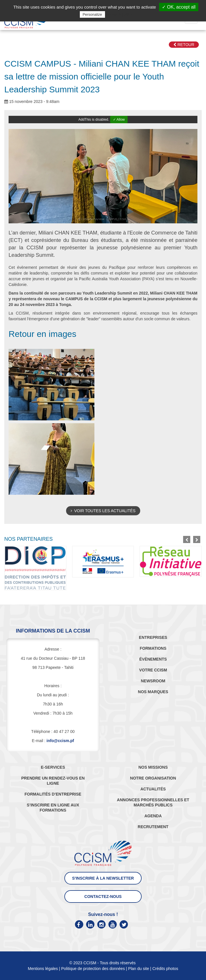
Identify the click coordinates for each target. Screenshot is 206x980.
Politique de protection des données (93, 969)
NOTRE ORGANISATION (153, 778)
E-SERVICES (53, 767)
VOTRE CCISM (153, 670)
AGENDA (153, 816)
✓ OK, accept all (179, 7)
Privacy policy (120, 14)
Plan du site (139, 969)
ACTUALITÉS (153, 789)
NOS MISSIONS (153, 767)
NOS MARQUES (153, 692)
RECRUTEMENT (153, 827)
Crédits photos (165, 969)
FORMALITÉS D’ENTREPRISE (53, 794)
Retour (184, 45)
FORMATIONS (153, 648)
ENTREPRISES (153, 637)
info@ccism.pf (60, 741)
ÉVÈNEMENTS (153, 659)
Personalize (92, 14)
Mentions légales (43, 969)
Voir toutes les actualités (103, 511)
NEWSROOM (153, 681)
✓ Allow (119, 120)
